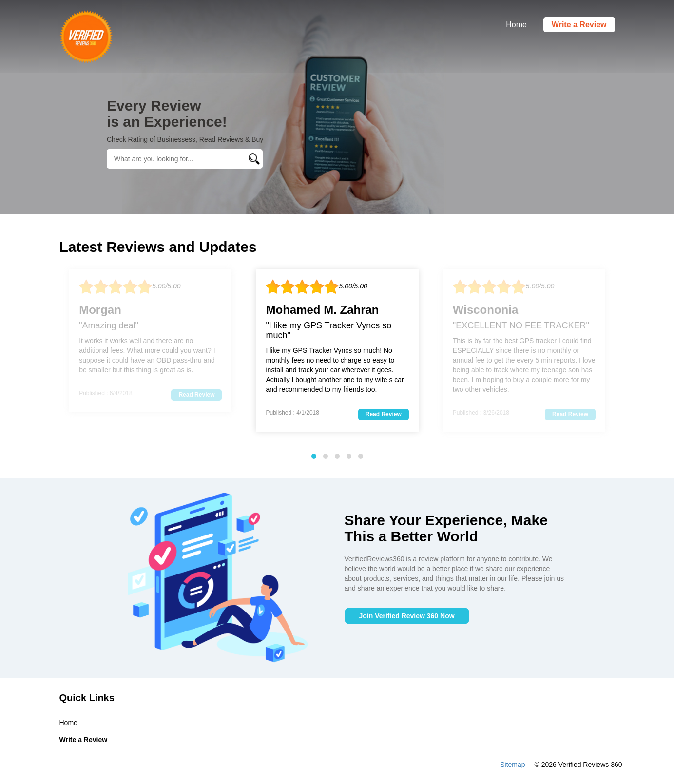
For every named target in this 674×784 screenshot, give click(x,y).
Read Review (196, 395)
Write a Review (579, 25)
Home (516, 25)
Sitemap (512, 765)
